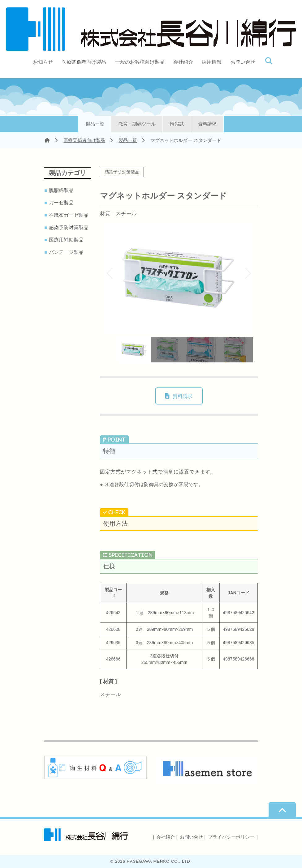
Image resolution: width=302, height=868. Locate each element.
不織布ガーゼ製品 (69, 215)
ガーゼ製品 (62, 203)
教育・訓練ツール (137, 124)
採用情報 (212, 62)
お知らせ (43, 62)
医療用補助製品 (67, 240)
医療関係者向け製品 (84, 62)
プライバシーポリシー (231, 837)
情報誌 (177, 124)
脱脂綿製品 (62, 190)
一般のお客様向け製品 (140, 62)
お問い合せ (243, 62)
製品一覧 (95, 124)
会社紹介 (183, 62)
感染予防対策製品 (69, 228)
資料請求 (207, 124)
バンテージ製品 (67, 252)
